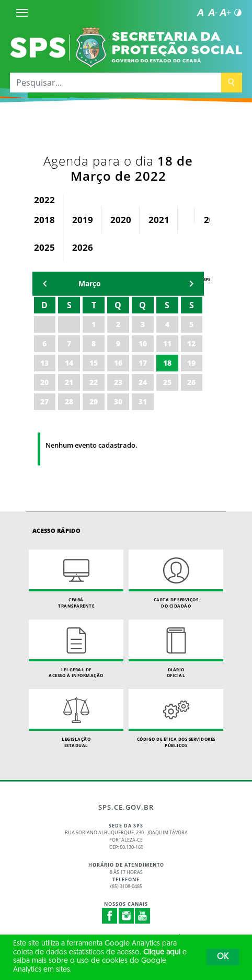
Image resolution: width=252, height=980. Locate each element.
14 (69, 363)
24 (143, 382)
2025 (44, 247)
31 (143, 401)
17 (143, 363)
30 (118, 401)
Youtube (143, 916)
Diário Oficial (176, 649)
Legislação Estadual (76, 719)
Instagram (127, 916)
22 (94, 382)
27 (44, 401)
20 (44, 382)
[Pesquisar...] (116, 83)
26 (191, 382)
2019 (83, 220)
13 (44, 363)
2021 (159, 220)
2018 (44, 220)
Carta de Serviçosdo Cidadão (176, 579)
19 (191, 363)
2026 (83, 247)
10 (143, 343)
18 (167, 363)
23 (118, 382)
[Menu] (22, 13)
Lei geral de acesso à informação (76, 649)
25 (167, 382)
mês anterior (45, 284)
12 (191, 343)
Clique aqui (162, 953)
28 (69, 401)
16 (118, 363)
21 (69, 382)
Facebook (110, 916)
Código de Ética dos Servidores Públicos (176, 719)
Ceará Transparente (76, 579)
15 (94, 363)
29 (94, 401)
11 (167, 343)
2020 (121, 220)
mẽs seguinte (191, 284)
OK (223, 957)
